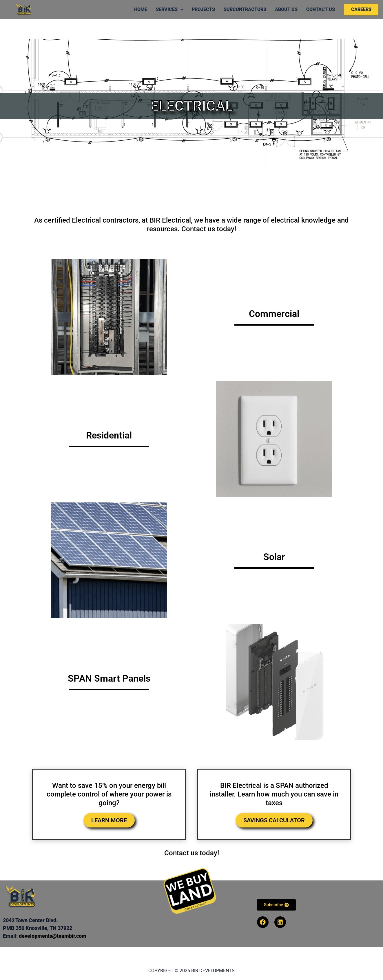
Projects (203, 9)
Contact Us (321, 9)
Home (141, 9)
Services (169, 9)
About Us (286, 9)
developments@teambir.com (53, 936)
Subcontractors (245, 9)
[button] (169, 10)
